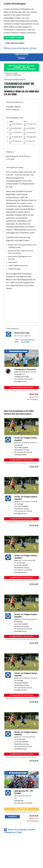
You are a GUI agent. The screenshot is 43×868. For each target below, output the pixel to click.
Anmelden (22, 58)
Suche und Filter (12, 73)
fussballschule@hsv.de (28, 340)
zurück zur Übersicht (13, 75)
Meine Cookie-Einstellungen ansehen (20, 48)
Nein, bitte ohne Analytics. (15, 43)
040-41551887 (25, 342)
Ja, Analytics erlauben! (14, 38)
